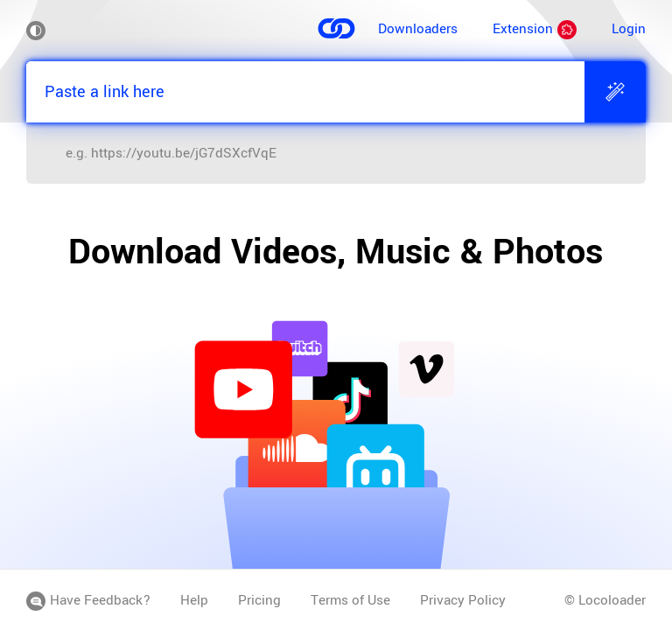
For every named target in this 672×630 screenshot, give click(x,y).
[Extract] (615, 92)
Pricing (259, 600)
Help (194, 600)
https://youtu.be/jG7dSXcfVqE (184, 153)
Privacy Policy (463, 600)
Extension (535, 29)
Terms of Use (350, 600)
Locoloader (612, 600)
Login (629, 29)
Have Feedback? (88, 600)
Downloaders (418, 29)
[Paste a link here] (305, 92)
